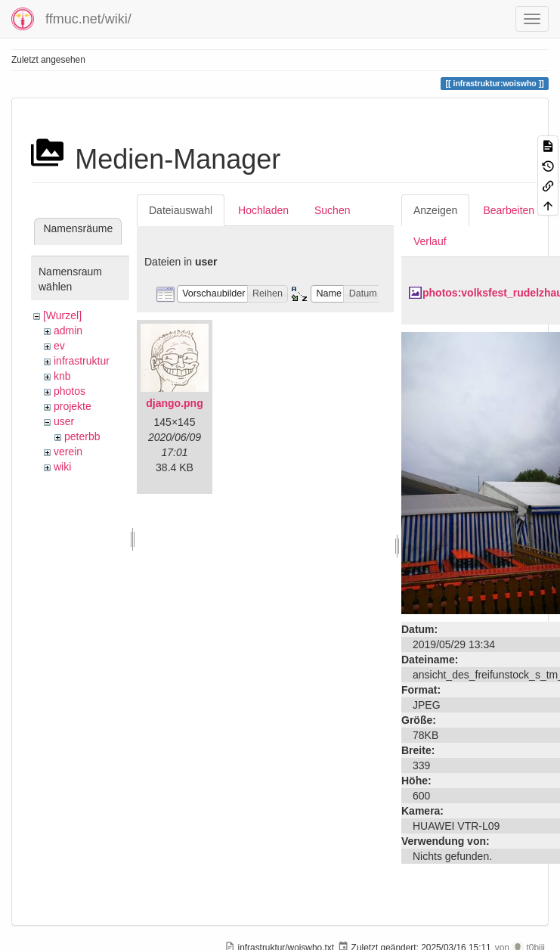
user (64, 421)
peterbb (82, 436)
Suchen (332, 210)
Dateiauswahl (181, 210)
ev (59, 346)
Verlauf (430, 241)
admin (68, 331)
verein (68, 452)
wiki (62, 467)
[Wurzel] (62, 315)
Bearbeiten (509, 210)
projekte (73, 406)
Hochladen (263, 210)
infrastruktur (82, 361)
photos (70, 391)
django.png (174, 403)
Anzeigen (435, 210)
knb (62, 376)
